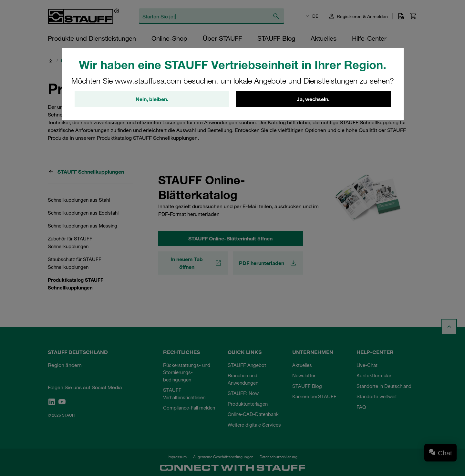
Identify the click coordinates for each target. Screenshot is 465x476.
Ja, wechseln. (313, 99)
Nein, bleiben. (152, 99)
